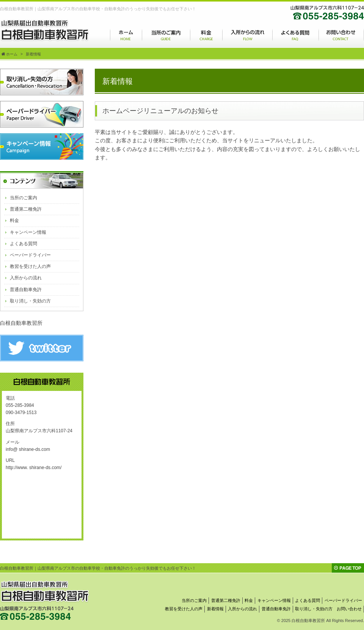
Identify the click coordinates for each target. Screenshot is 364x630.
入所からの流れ (26, 278)
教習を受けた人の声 (30, 266)
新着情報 (215, 609)
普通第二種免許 (26, 209)
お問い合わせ (349, 609)
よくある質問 (24, 244)
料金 (14, 220)
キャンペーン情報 (28, 232)
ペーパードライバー (30, 255)
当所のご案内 (24, 198)
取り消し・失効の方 (30, 301)
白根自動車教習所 (21, 323)
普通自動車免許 (26, 290)
